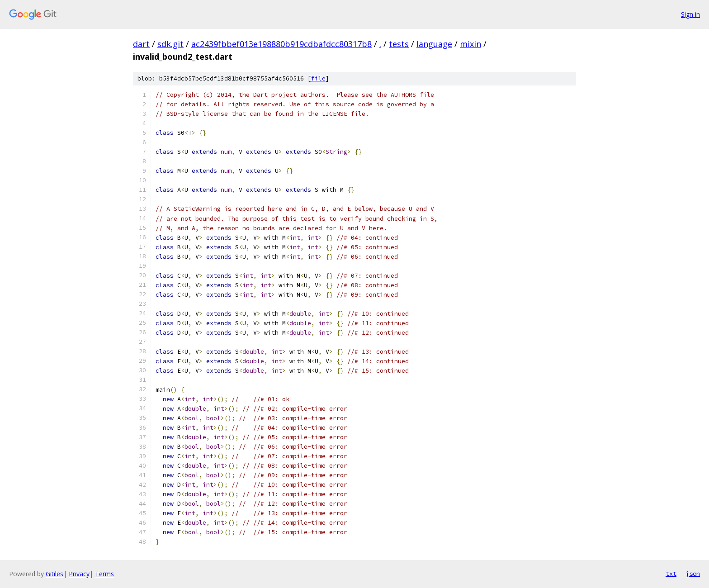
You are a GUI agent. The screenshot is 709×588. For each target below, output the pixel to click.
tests (399, 44)
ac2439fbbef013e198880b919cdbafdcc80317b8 (281, 44)
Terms (104, 574)
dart (141, 44)
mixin (470, 44)
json (693, 574)
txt (671, 574)
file (318, 78)
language (434, 44)
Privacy (79, 574)
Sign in (690, 14)
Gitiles (54, 574)
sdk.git (170, 44)
